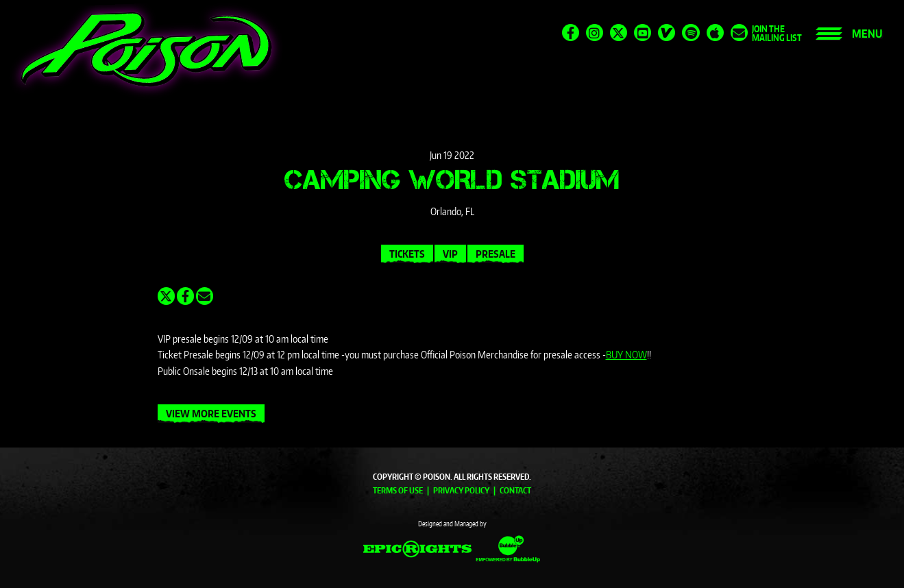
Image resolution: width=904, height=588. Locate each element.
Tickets (407, 254)
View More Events (211, 414)
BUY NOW (626, 355)
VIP (450, 254)
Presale (496, 254)
